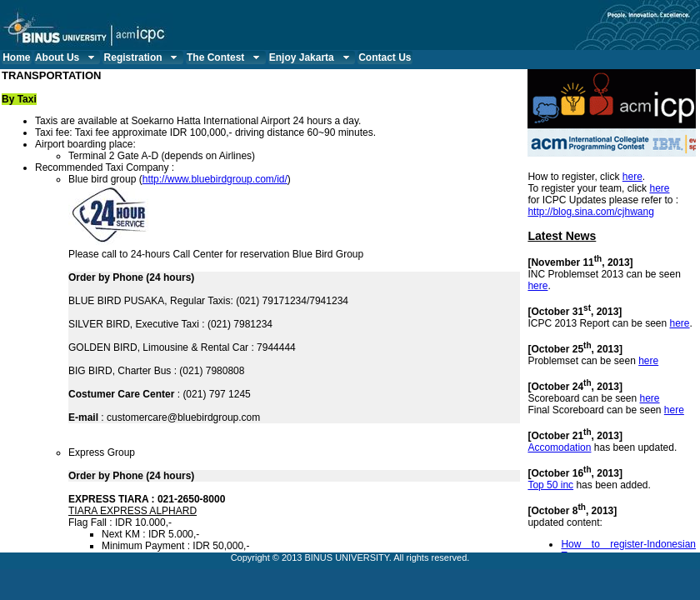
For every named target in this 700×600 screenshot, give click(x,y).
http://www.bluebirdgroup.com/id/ (215, 179)
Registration (143, 57)
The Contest (225, 57)
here (632, 177)
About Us (67, 57)
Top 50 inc (550, 485)
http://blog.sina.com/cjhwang (590, 212)
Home (16, 57)
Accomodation (559, 447)
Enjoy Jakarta (311, 57)
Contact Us (385, 57)
